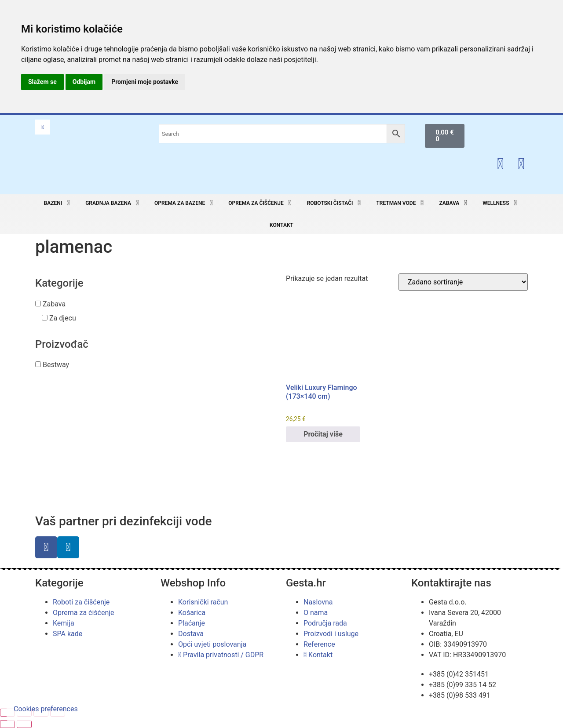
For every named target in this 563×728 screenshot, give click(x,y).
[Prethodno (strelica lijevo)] (7, 724)
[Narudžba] (463, 282)
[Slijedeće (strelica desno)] (24, 724)
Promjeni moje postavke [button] (145, 82)
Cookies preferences (46, 709)
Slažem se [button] (42, 82)
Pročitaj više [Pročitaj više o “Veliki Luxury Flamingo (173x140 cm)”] (323, 434)
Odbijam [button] (84, 82)
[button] (58, 203)
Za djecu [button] (63, 318)
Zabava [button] (54, 304)
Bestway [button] (56, 365)
